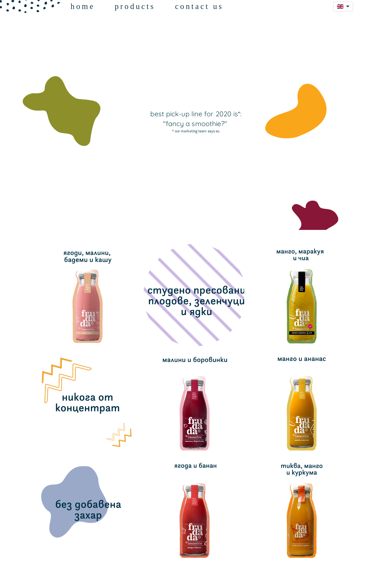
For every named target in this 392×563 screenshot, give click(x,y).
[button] (343, 7)
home (83, 6)
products (135, 6)
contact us (199, 6)
